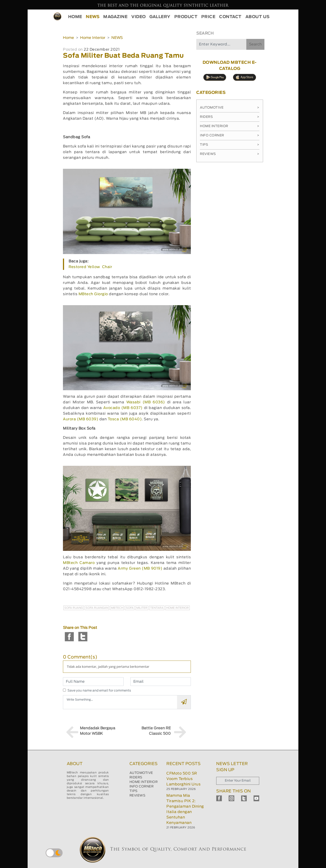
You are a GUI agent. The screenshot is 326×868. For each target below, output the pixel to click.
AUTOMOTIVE (141, 773)
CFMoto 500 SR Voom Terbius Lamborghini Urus (183, 779)
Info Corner (230, 136)
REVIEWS (138, 796)
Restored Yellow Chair (90, 267)
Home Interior (93, 38)
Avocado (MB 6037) (123, 408)
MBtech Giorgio (93, 294)
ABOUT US (258, 17)
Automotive (230, 108)
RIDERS (136, 778)
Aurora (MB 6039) (81, 419)
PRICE (208, 17)
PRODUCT (186, 17)
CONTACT (230, 17)
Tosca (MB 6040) (125, 419)
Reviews (230, 154)
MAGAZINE (115, 17)
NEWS (93, 17)
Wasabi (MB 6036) (146, 402)
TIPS (134, 791)
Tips (230, 145)
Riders (230, 117)
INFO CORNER (142, 787)
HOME (75, 17)
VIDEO (139, 17)
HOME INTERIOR (144, 782)
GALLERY (160, 17)
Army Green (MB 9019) (140, 568)
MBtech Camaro (79, 563)
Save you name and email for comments (99, 691)
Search (255, 44)
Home (68, 38)
